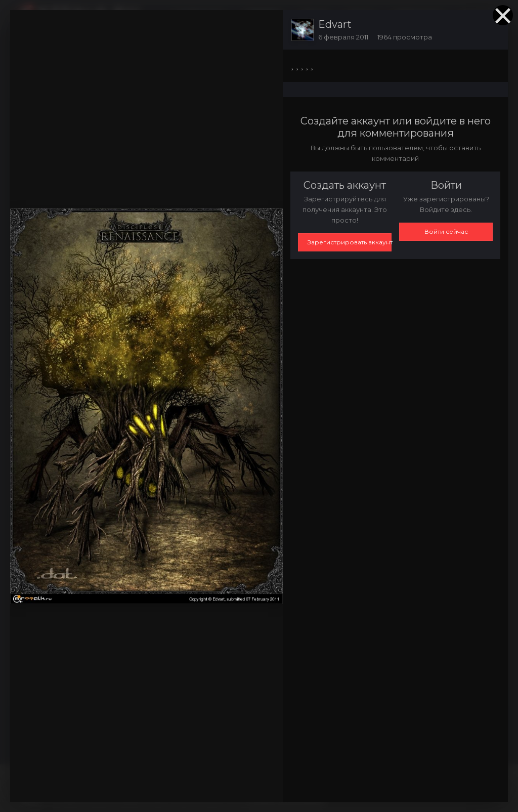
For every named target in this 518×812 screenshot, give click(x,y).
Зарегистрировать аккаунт (350, 242)
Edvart (335, 24)
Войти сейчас (446, 231)
